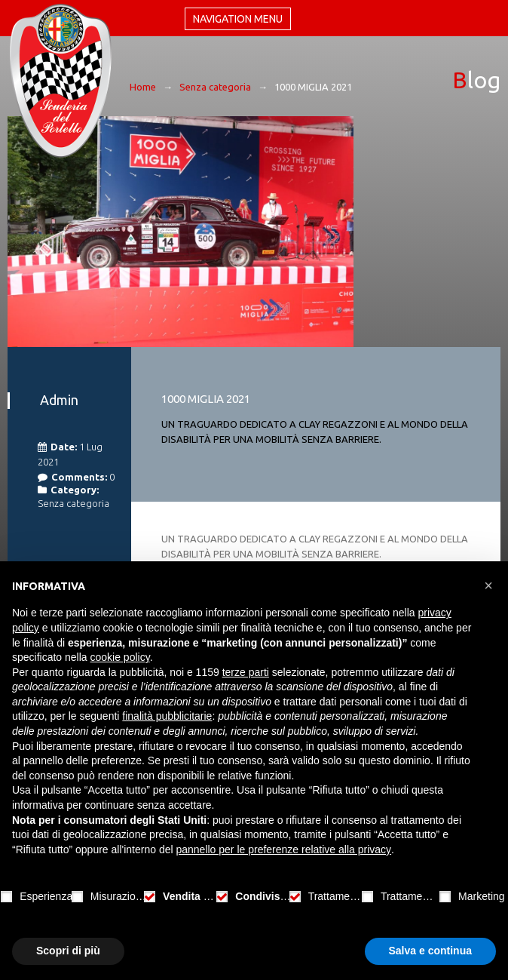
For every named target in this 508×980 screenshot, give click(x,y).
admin (59, 400)
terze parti (246, 672)
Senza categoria (215, 87)
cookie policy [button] (120, 657)
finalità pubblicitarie (167, 716)
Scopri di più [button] (68, 951)
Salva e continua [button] (430, 951)
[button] (488, 585)
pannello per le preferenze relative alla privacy (283, 849)
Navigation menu (238, 19)
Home (143, 87)
